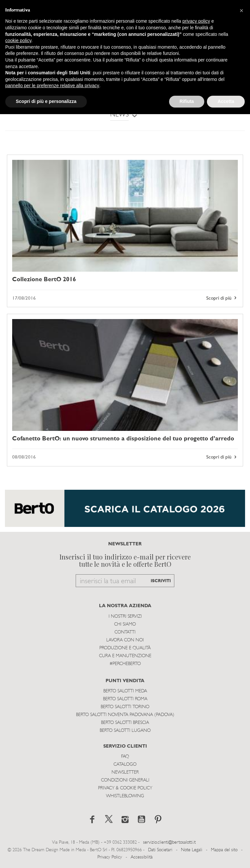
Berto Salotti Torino (125, 707)
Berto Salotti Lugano (125, 731)
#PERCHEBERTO (125, 664)
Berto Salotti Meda (125, 691)
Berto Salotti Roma (125, 699)
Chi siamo (125, 624)
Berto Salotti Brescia (125, 723)
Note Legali (192, 850)
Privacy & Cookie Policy (125, 788)
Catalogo (125, 765)
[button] (241, 11)
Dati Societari (160, 850)
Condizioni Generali (125, 780)
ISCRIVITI (161, 581)
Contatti (125, 632)
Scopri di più (222, 298)
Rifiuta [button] (187, 101)
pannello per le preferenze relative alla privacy (52, 86)
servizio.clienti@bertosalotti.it (169, 843)
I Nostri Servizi (125, 617)
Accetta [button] (226, 101)
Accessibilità (142, 857)
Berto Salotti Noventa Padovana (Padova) (125, 715)
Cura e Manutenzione (125, 656)
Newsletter (125, 772)
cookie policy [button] (18, 40)
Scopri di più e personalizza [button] (46, 101)
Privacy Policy (110, 857)
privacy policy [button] (196, 21)
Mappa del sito (224, 850)
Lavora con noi (125, 640)
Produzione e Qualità (125, 648)
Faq (125, 757)
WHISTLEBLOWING (125, 796)
